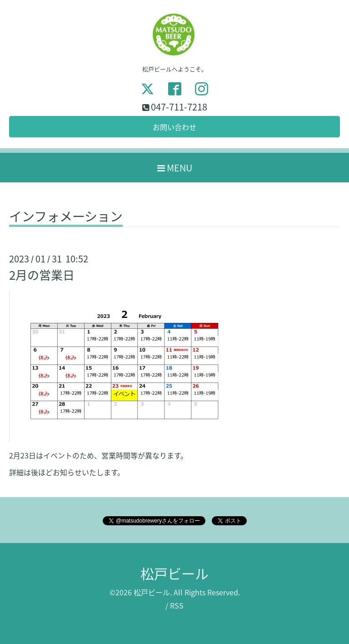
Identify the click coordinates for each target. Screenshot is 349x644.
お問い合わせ (174, 127)
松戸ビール (174, 573)
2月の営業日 (42, 275)
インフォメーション (66, 218)
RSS (177, 605)
